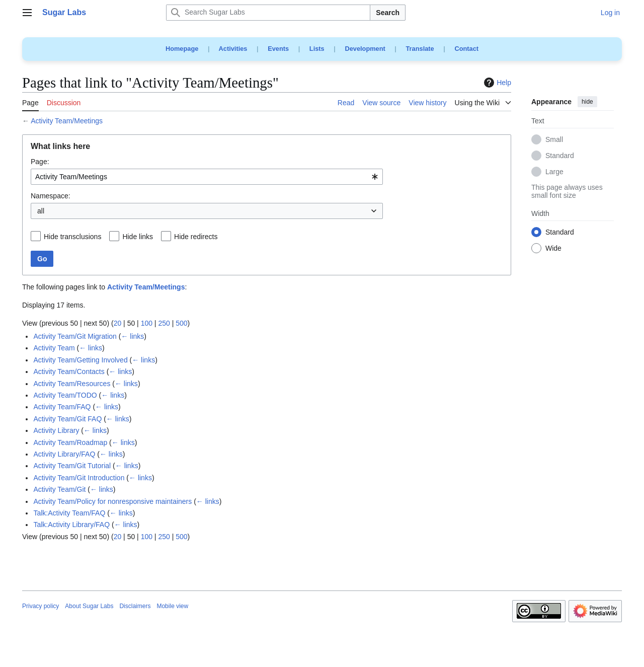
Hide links (138, 237)
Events (278, 49)
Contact (466, 49)
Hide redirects (196, 237)
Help (496, 83)
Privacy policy (41, 606)
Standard (560, 156)
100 (147, 323)
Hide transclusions (72, 237)
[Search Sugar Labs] (268, 13)
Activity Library (56, 430)
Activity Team (54, 348)
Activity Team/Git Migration (75, 336)
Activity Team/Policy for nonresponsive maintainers (112, 501)
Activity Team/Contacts (69, 372)
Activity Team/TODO (65, 395)
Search (388, 13)
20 (118, 323)
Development (365, 49)
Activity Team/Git (59, 489)
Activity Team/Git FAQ (67, 419)
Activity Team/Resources (72, 384)
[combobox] (207, 177)
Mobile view (172, 606)
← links (132, 336)
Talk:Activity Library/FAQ (71, 525)
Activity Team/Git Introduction (79, 478)
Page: (40, 162)
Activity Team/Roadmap (70, 442)
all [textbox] (41, 211)
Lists (317, 49)
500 (181, 323)
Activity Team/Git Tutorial (72, 466)
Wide (553, 249)
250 (164, 323)
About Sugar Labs (89, 606)
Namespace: (51, 196)
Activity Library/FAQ (64, 454)
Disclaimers (135, 606)
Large (554, 172)
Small (554, 140)
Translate (420, 49)
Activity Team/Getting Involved (80, 360)
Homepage (182, 49)
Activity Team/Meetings (67, 121)
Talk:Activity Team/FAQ (69, 513)
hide (587, 102)
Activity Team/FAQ (62, 407)
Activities (233, 49)
